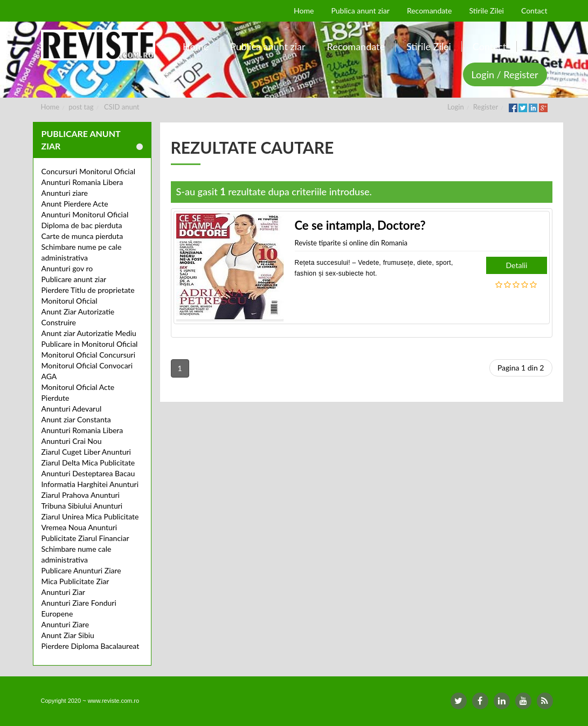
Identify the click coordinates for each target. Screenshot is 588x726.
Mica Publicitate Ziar (75, 581)
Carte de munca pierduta (82, 236)
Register (486, 107)
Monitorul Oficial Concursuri (89, 355)
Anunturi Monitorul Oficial (85, 214)
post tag (81, 107)
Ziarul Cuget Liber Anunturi (86, 452)
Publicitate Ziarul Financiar (85, 538)
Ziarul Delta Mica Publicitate (88, 463)
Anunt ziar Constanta (76, 419)
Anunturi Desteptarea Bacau (88, 473)
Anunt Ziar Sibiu (68, 635)
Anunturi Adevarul (72, 409)
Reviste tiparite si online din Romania (351, 243)
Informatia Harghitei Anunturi (90, 484)
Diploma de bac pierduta (82, 225)
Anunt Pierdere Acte (75, 204)
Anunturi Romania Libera (82, 182)
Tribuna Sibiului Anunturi (82, 506)
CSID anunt (122, 107)
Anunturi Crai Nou (72, 441)
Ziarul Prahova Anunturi (81, 495)
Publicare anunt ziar (74, 279)
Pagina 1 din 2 (521, 368)
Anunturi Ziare (65, 624)
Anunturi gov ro (67, 268)
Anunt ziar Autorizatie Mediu (89, 333)
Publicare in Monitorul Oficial (90, 344)
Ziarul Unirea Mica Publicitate (90, 516)
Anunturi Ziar (63, 592)
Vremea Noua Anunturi (79, 527)
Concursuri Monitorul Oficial (89, 171)
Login (456, 107)
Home (50, 107)
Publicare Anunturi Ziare (81, 570)
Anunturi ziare (65, 193)
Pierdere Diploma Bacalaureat (91, 646)
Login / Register (505, 74)
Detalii (517, 265)
